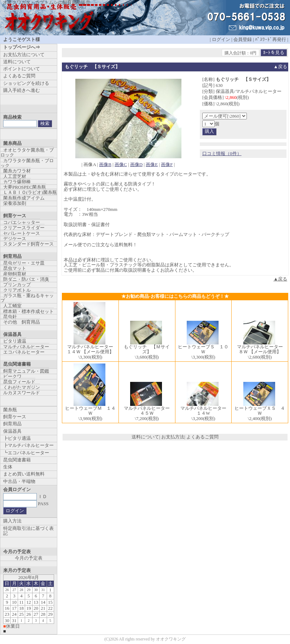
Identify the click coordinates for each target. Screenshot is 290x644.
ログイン (221, 39)
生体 (8, 467)
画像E (152, 164)
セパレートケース (22, 233)
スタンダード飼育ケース (28, 244)
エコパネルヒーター (24, 352)
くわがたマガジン (22, 387)
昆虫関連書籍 (17, 460)
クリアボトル (17, 290)
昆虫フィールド (19, 382)
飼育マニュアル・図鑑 (26, 371)
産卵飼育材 (15, 274)
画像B (105, 164)
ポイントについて (22, 69)
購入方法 (12, 521)
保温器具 (12, 431)
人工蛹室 (12, 306)
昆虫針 (10, 317)
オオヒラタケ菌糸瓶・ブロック (27, 152)
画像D (136, 164)
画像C (121, 164)
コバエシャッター (22, 222)
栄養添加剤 (15, 203)
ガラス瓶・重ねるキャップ (27, 298)
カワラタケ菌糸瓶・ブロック (27, 163)
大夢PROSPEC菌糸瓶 (25, 187)
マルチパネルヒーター (26, 347)
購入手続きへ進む (22, 90)
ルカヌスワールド (22, 393)
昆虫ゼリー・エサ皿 (24, 263)
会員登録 (243, 39)
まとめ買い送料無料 (24, 474)
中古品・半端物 (19, 481)
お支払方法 (173, 437)
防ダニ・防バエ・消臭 (26, 279)
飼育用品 (12, 424)
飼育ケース (15, 417)
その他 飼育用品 (22, 322)
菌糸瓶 (10, 410)
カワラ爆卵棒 (17, 182)
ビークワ (12, 376)
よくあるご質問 (202, 437)
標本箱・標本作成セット (28, 311)
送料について (145, 437)
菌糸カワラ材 (17, 171)
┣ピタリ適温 (17, 438)
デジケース (15, 239)
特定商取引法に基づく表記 (28, 531)
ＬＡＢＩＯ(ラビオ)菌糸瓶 (30, 192)
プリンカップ (17, 285)
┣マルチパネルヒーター (28, 445)
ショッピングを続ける (26, 83)
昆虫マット (15, 268)
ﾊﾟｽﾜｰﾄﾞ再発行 (271, 39)
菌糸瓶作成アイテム (24, 198)
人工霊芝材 (15, 176)
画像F (167, 164)
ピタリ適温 (15, 341)
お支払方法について (24, 55)
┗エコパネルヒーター (26, 453)
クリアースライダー (24, 228)
